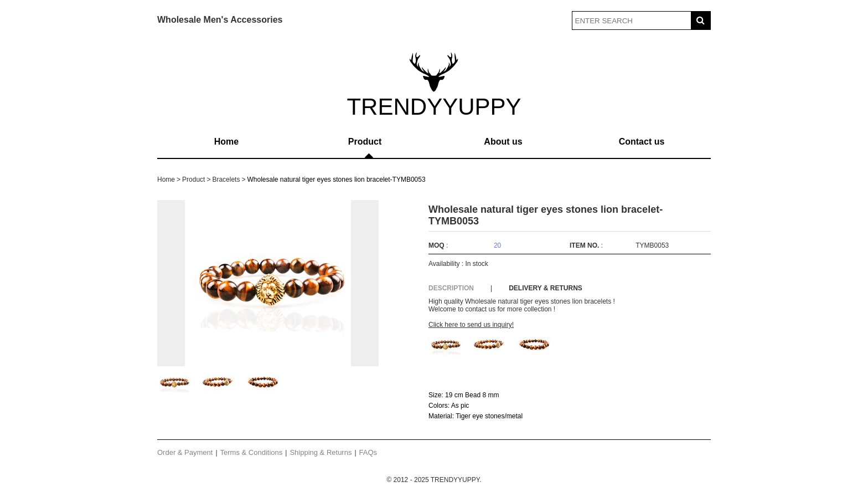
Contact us (642, 142)
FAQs (368, 452)
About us (503, 142)
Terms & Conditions (252, 452)
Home (226, 142)
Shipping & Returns (321, 452)
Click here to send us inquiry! (471, 325)
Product (365, 142)
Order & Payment (185, 452)
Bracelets (226, 180)
